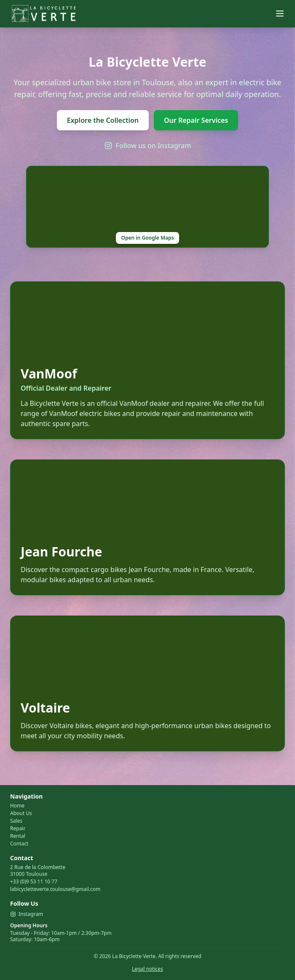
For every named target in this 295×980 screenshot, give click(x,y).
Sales (16, 821)
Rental (18, 836)
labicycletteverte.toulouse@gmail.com (55, 889)
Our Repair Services (196, 120)
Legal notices (147, 969)
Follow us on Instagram (148, 146)
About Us (21, 813)
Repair (18, 829)
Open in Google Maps (147, 238)
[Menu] (280, 13)
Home (17, 806)
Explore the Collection (103, 120)
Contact (19, 844)
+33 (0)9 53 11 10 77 (34, 881)
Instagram (27, 914)
